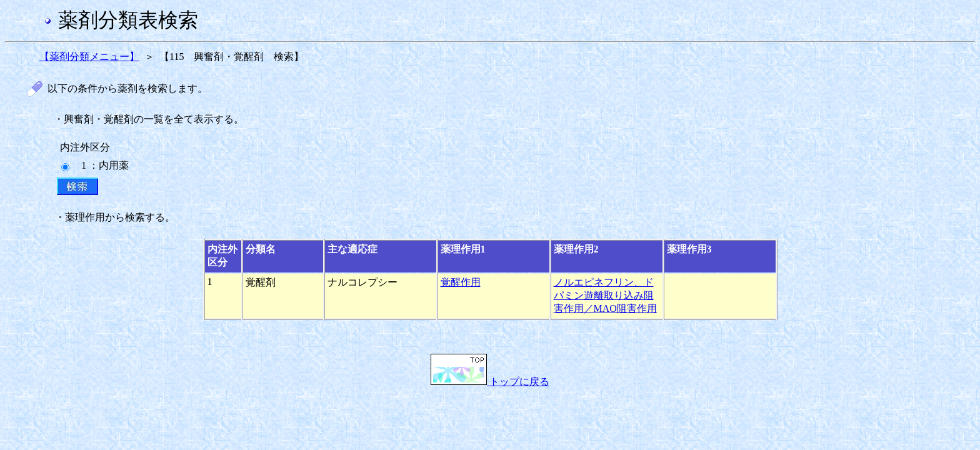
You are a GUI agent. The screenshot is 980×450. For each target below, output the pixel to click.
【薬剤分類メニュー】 (89, 57)
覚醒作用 (461, 282)
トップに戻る (490, 382)
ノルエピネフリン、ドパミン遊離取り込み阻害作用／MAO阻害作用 (605, 295)
